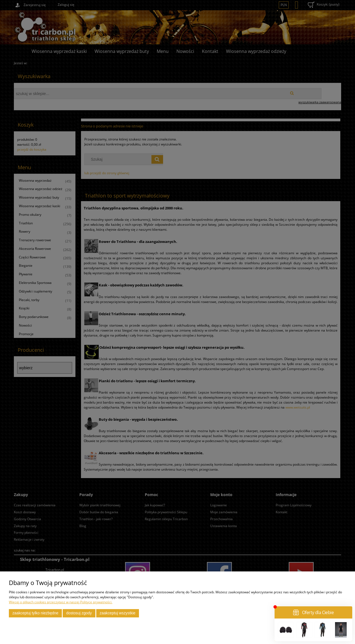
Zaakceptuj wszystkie (117, 613)
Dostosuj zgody (79, 613)
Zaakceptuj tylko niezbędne (35, 613)
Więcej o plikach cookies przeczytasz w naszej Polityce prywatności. (61, 602)
